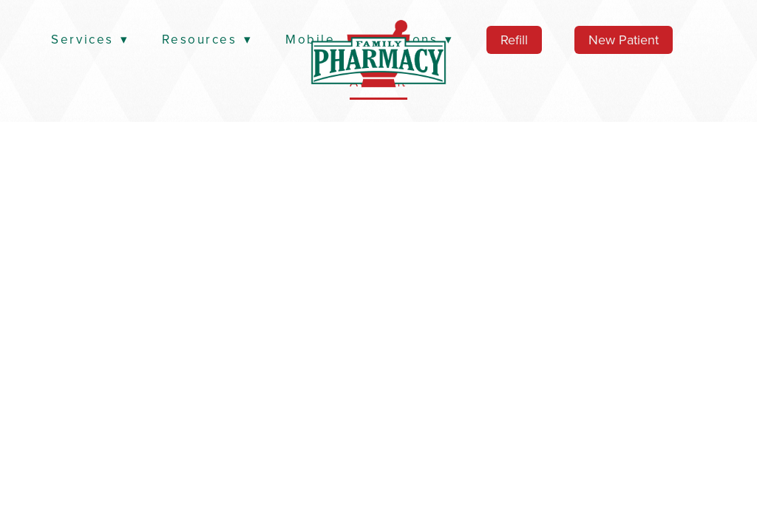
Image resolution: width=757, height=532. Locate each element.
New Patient (624, 40)
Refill (514, 40)
